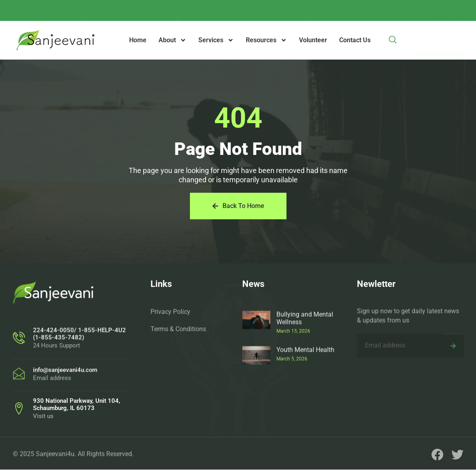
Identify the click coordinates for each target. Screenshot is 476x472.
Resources (266, 40)
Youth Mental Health (305, 387)
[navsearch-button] (393, 40)
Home (138, 40)
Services (216, 40)
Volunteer (313, 40)
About (172, 40)
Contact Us (355, 40)
